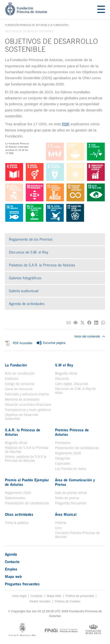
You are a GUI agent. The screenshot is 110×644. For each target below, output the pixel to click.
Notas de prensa (67, 498)
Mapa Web (54, 596)
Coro (58, 528)
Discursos (62, 379)
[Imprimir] (75, 323)
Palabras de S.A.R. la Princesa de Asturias (42, 265)
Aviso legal (19, 596)
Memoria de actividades (22, 399)
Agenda (11, 554)
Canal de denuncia (19, 389)
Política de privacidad (80, 596)
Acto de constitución (20, 373)
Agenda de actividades (27, 304)
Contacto (12, 562)
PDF (66, 124)
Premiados (63, 443)
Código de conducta (20, 384)
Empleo (11, 569)
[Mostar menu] (101, 10)
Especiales (63, 464)
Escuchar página (51, 343)
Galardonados (15, 498)
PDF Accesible (23, 343)
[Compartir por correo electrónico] (69, 323)
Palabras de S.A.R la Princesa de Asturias (27, 450)
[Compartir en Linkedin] (96, 323)
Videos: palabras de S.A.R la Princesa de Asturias (26, 459)
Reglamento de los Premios (31, 239)
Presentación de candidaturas (77, 448)
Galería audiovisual (24, 291)
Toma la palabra (17, 523)
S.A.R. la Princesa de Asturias (23, 432)
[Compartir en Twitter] (82, 323)
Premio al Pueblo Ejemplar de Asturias (27, 482)
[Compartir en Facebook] (89, 323)
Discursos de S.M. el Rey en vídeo (75, 391)
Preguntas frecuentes (71, 503)
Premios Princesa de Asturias (72, 432)
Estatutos (12, 379)
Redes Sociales (40, 601)
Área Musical (66, 514)
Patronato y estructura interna (27, 394)
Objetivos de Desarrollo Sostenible (22, 417)
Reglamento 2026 (68, 453)
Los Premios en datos (71, 469)
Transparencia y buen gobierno (28, 410)
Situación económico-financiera (28, 405)
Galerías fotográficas (25, 278)
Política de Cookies (68, 601)
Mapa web (13, 576)
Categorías (63, 458)
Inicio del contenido (90, 336)
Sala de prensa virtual (71, 493)
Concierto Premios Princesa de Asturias (77, 535)
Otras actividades (19, 514)
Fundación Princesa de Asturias (26, 25)
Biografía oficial (66, 373)
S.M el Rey (64, 365)
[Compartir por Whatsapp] (103, 323)
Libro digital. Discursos (72, 384)
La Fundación (58, 25)
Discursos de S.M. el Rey (29, 252)
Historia (61, 523)
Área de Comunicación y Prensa (75, 482)
